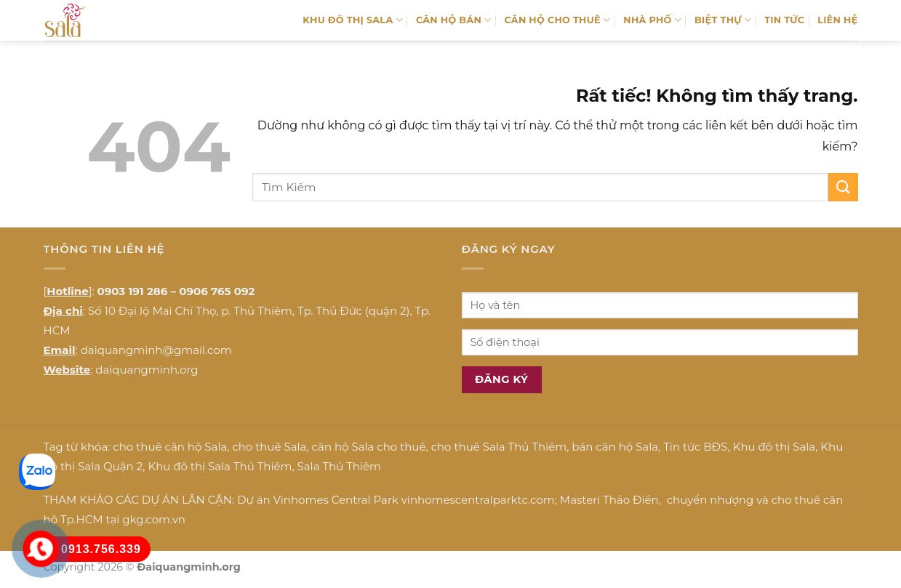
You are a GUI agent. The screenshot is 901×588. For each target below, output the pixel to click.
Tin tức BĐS (695, 447)
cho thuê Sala (269, 447)
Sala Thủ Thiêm (339, 466)
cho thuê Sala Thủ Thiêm (499, 447)
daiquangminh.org (147, 370)
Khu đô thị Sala (774, 447)
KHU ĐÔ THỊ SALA (353, 20)
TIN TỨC (784, 20)
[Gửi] (843, 187)
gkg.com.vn (154, 519)
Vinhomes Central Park (336, 500)
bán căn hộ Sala (615, 447)
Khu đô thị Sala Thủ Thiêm (220, 466)
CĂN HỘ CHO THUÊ (557, 20)
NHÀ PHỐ (652, 20)
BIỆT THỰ (723, 20)
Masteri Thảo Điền (609, 500)
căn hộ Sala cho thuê (369, 447)
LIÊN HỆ (837, 20)
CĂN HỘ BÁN (454, 20)
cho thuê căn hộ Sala (170, 447)
